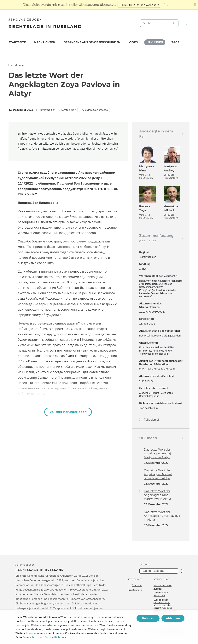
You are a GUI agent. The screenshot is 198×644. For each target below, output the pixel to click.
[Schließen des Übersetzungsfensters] (195, 5)
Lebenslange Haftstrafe (161, 594)
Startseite (17, 42)
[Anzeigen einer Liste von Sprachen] (166, 5)
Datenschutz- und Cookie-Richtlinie (44, 637)
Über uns (137, 586)
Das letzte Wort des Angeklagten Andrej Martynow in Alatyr (157, 453)
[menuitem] (17, 42)
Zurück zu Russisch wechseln (139, 5)
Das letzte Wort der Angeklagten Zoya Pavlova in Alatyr (162, 516)
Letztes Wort (69, 110)
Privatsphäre (135, 590)
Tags (175, 42)
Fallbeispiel (151, 420)
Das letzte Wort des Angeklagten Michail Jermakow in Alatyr (158, 474)
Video (133, 42)
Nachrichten (45, 42)
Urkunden (155, 42)
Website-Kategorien (153, 571)
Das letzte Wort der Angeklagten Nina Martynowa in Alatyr (158, 495)
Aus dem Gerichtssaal (95, 110)
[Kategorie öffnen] (182, 571)
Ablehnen (173, 618)
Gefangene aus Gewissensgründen (92, 42)
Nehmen (148, 618)
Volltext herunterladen (68, 412)
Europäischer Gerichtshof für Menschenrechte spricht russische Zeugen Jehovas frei (165, 605)
